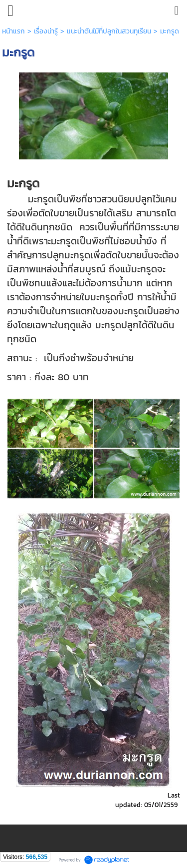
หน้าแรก (13, 31)
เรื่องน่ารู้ (46, 31)
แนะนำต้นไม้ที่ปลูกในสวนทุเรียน (109, 31)
